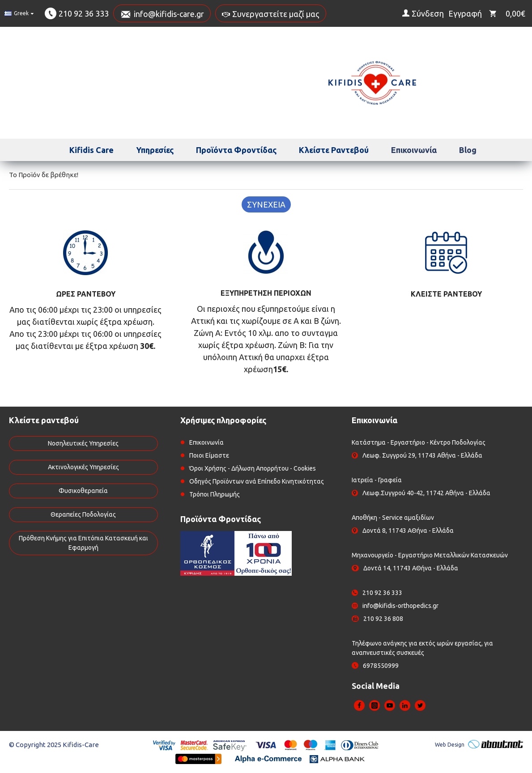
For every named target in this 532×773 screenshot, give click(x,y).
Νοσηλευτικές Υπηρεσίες (83, 443)
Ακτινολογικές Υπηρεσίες (83, 467)
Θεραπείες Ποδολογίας (83, 514)
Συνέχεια (266, 204)
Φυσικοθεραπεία (83, 491)
